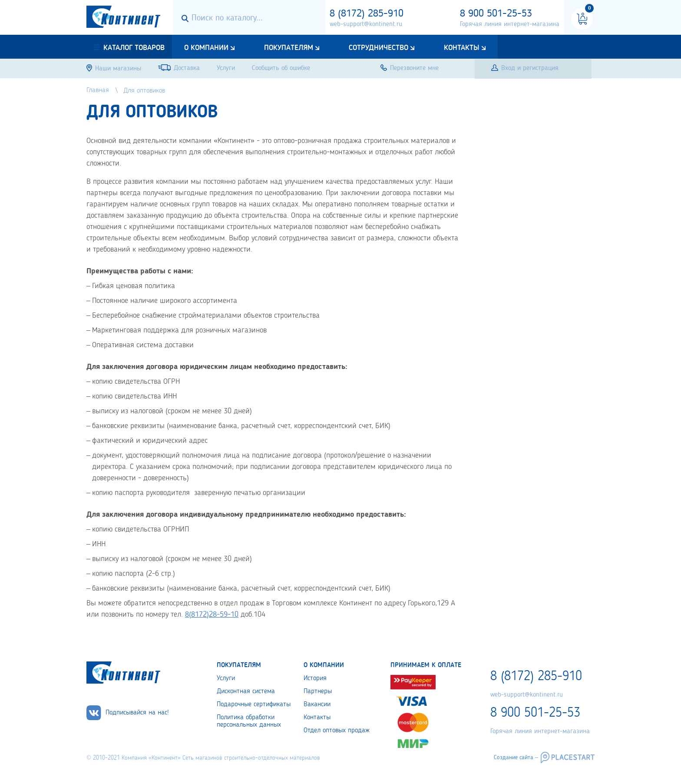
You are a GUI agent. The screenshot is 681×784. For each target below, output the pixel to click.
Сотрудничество (379, 48)
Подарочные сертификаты (254, 704)
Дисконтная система (246, 691)
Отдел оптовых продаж (337, 731)
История (315, 678)
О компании (206, 48)
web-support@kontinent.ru (366, 24)
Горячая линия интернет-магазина (510, 24)
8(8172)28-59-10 (212, 615)
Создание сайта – (516, 757)
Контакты (462, 48)
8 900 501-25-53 (496, 14)
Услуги (226, 678)
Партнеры (318, 691)
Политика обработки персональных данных (249, 721)
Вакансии (317, 704)
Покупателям (289, 48)
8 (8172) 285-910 (367, 14)
